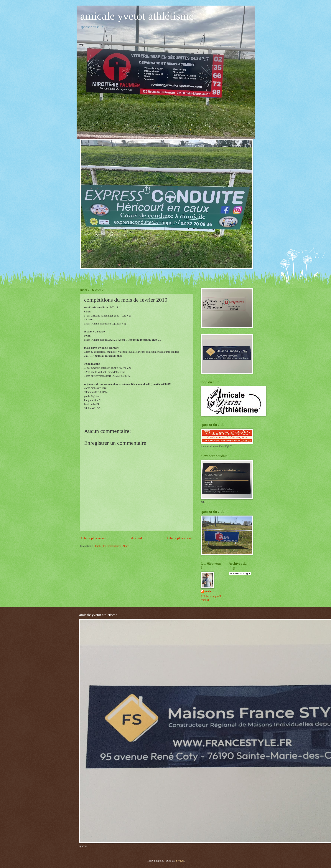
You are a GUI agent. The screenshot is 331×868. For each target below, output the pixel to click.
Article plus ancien (180, 538)
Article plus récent (94, 538)
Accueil (136, 538)
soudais (209, 591)
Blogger (180, 861)
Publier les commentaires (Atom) (112, 546)
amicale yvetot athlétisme (137, 16)
